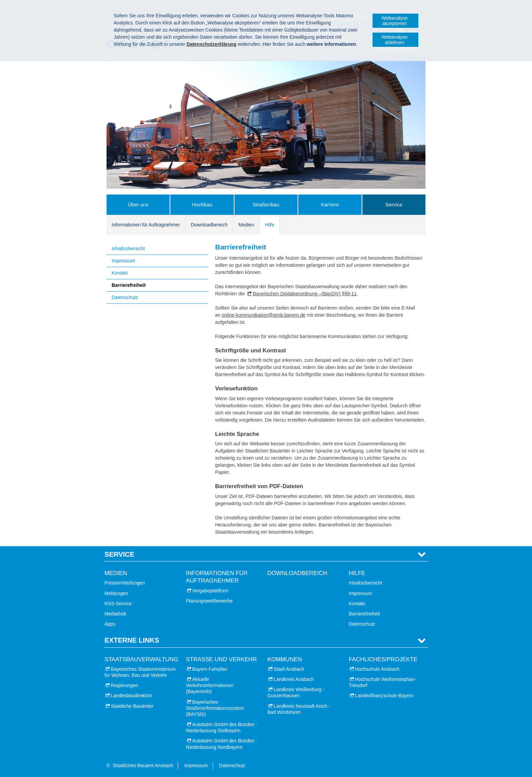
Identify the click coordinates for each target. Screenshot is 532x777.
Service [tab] (119, 554)
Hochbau (202, 205)
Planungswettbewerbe (209, 601)
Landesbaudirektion (132, 696)
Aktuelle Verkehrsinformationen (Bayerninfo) (210, 685)
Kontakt (120, 273)
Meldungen (116, 593)
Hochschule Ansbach (377, 669)
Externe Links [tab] (132, 640)
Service (394, 205)
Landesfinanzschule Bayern (384, 696)
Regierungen (125, 685)
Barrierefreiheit (129, 285)
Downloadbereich (209, 225)
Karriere (330, 205)
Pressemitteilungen (125, 583)
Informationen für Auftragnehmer (146, 225)
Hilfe (270, 225)
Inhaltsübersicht (128, 248)
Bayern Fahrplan (210, 669)
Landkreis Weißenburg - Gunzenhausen (296, 692)
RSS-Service (118, 604)
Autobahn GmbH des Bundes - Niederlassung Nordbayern (221, 744)
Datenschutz (125, 297)
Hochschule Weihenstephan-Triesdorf (382, 682)
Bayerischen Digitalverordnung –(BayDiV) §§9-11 (305, 294)
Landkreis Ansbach (294, 679)
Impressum (123, 261)
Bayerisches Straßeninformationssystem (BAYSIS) (215, 708)
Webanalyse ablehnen (395, 40)
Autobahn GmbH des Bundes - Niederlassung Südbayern (221, 727)
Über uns (138, 205)
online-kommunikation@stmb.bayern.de (263, 315)
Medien (246, 225)
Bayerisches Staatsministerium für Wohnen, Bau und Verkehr (140, 672)
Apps (110, 624)
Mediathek (116, 614)
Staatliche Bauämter (132, 706)
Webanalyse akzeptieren (395, 21)
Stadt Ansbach (289, 669)
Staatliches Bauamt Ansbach (143, 765)
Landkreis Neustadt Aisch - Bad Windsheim (299, 709)
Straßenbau (266, 205)
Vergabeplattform (211, 591)
